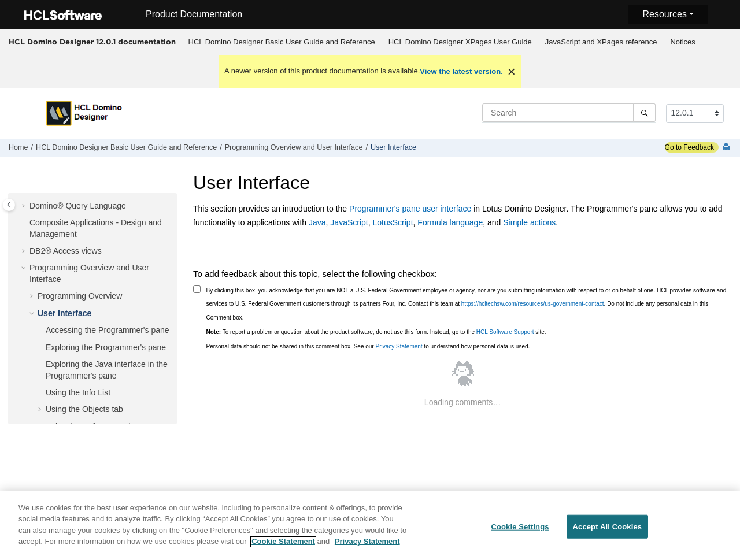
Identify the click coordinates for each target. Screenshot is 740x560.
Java (317, 222)
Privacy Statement (399, 346)
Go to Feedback (689, 147)
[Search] (644, 113)
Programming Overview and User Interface (294, 147)
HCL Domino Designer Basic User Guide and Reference (282, 42)
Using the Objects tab (84, 409)
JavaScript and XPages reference (601, 42)
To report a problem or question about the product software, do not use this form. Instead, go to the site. (376, 332)
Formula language (450, 222)
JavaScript (349, 222)
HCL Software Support (505, 332)
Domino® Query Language (78, 206)
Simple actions (529, 222)
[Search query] (569, 113)
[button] (25, 206)
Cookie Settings (520, 533)
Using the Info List (78, 392)
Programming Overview (80, 296)
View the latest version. (461, 71)
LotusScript (393, 222)
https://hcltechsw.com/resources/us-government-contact (533, 304)
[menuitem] (282, 42)
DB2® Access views (66, 251)
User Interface (393, 147)
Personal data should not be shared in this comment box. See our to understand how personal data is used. (368, 346)
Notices (682, 42)
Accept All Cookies (608, 533)
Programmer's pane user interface (410, 209)
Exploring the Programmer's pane (106, 347)
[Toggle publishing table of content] (9, 205)
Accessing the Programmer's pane (108, 330)
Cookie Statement (283, 548)
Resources (664, 14)
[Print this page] (727, 148)
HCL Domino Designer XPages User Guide (460, 42)
